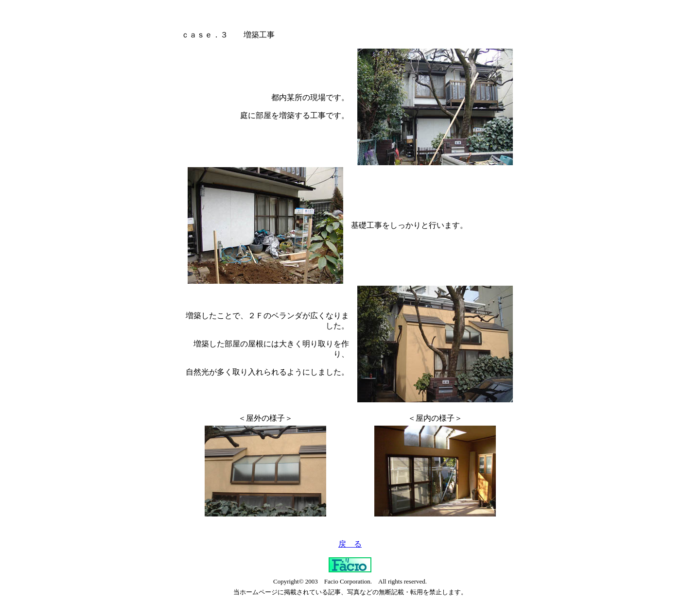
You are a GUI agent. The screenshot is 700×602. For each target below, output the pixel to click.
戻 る (350, 544)
